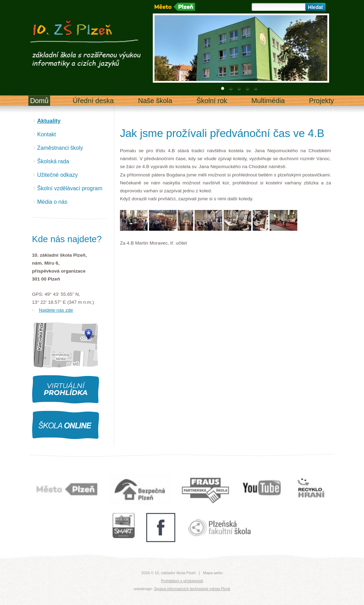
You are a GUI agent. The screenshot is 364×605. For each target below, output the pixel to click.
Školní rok (212, 101)
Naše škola (155, 101)
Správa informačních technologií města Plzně (192, 589)
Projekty (321, 101)
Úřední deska (93, 101)
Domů (39, 101)
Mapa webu (213, 573)
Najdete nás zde (56, 310)
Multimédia (268, 101)
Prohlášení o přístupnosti (182, 581)
